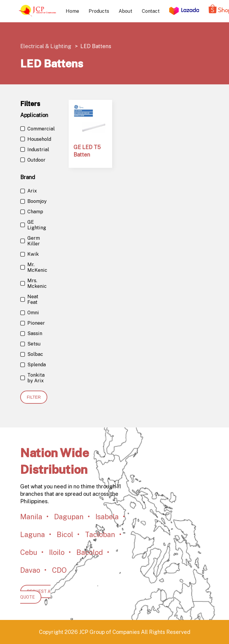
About (126, 11)
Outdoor (33, 160)
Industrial (35, 150)
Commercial (37, 129)
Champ (32, 212)
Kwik (29, 254)
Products (99, 11)
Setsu (30, 344)
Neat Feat (29, 299)
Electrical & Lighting (46, 46)
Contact (151, 11)
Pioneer (33, 323)
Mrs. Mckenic (33, 283)
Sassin (31, 333)
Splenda (33, 365)
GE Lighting (33, 225)
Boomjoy (33, 201)
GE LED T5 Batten (87, 151)
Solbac (32, 354)
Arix (29, 191)
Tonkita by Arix (32, 378)
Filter (34, 397)
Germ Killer (30, 241)
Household (36, 139)
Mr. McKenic (34, 267)
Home (72, 11)
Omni (30, 313)
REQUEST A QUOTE (35, 594)
